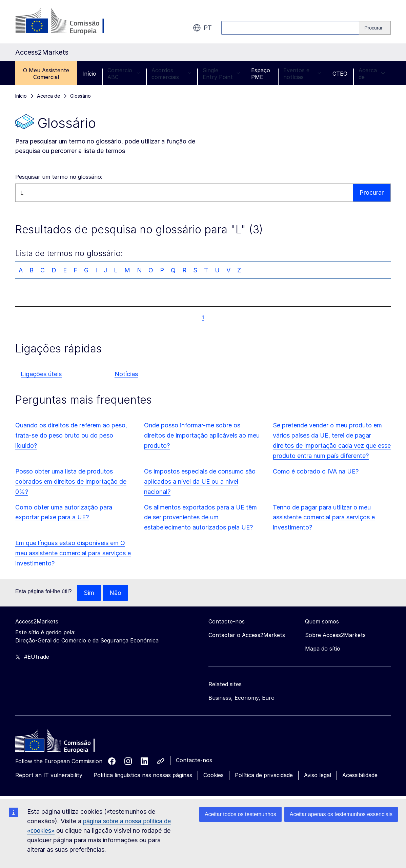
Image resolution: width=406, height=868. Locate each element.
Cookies (214, 775)
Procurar (372, 192)
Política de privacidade (264, 775)
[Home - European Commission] (64, 743)
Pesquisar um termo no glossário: (59, 177)
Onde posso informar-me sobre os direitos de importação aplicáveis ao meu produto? (202, 435)
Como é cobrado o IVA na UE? (316, 471)
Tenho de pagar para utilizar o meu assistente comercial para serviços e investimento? (324, 517)
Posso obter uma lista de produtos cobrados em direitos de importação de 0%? (71, 481)
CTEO (340, 74)
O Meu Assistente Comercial (46, 74)
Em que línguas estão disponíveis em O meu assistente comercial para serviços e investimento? (73, 553)
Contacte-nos (194, 760)
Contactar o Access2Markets (247, 635)
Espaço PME (261, 74)
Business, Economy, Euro (241, 698)
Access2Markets (37, 622)
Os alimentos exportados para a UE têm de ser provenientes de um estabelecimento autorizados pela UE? (200, 517)
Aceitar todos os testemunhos (240, 814)
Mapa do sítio (323, 649)
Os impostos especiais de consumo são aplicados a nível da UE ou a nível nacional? (200, 481)
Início (89, 74)
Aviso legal (318, 775)
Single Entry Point (221, 74)
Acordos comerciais (171, 74)
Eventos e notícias (302, 74)
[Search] (375, 28)
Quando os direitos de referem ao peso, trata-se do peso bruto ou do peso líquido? (71, 435)
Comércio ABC (124, 74)
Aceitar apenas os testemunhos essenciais (341, 814)
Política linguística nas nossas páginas (143, 775)
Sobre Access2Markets (335, 635)
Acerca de (372, 74)
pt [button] (202, 28)
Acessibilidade (360, 775)
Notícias (126, 374)
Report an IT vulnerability (49, 775)
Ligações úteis (41, 374)
